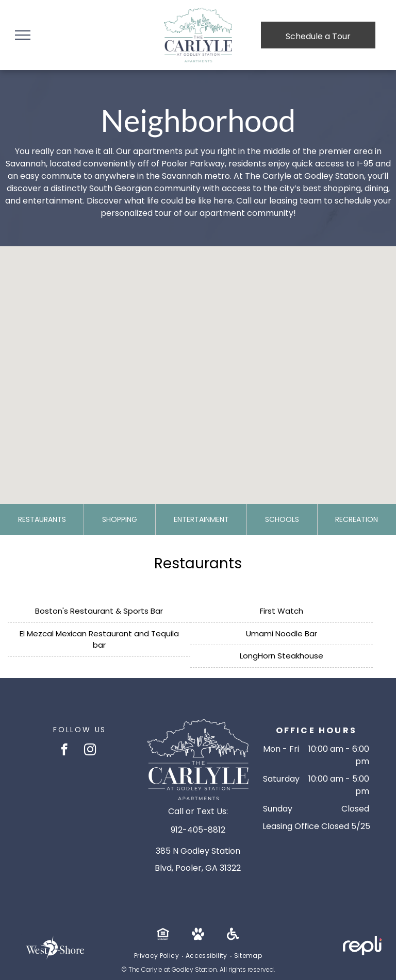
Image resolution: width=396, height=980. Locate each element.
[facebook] (64, 751)
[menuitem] (157, 956)
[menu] (23, 35)
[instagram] (90, 751)
